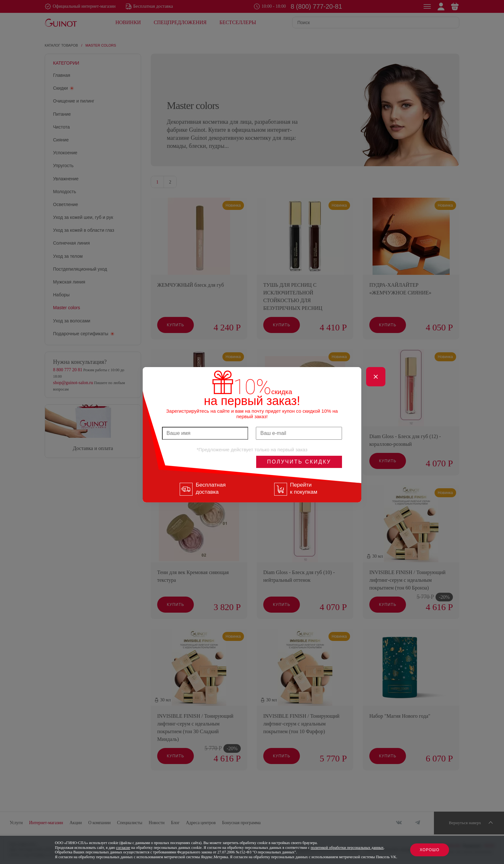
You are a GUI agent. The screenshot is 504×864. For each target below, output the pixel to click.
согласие (123, 848)
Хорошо (430, 850)
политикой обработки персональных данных (347, 848)
